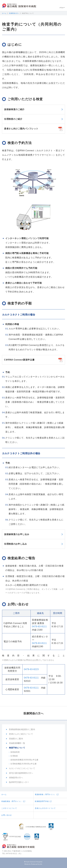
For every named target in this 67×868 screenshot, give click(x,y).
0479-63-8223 (31, 669)
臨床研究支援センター (19, 782)
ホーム (4, 13)
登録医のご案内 (16, 739)
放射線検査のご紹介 (14, 109)
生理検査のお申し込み (16, 544)
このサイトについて (9, 808)
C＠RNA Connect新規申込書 (19, 360)
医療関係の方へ (14, 13)
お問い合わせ (7, 815)
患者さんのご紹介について (21, 734)
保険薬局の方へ (16, 778)
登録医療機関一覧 (17, 743)
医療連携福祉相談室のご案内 (22, 729)
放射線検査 (15, 752)
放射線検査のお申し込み (17, 534)
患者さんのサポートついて (45, 808)
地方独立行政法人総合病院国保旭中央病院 (19, 6)
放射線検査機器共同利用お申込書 (24, 760)
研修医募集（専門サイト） (12, 801)
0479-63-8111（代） (14, 854)
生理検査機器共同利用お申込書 (23, 764)
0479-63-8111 (39, 626)
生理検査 (14, 756)
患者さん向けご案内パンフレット (21, 129)
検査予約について (17, 748)
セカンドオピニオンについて (22, 768)
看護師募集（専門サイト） (45, 794)
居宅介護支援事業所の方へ (21, 773)
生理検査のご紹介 (13, 119)
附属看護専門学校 (42, 801)
